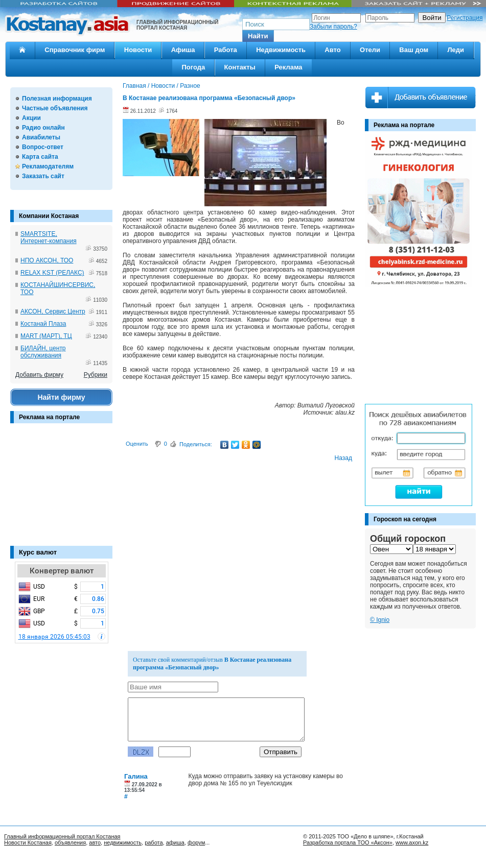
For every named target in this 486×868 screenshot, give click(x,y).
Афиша (183, 50)
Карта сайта (40, 157)
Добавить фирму (39, 375)
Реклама (288, 67)
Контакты (240, 67)
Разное (190, 86)
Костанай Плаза (43, 324)
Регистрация (465, 18)
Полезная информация (57, 99)
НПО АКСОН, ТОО (47, 260)
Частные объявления (55, 108)
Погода (193, 67)
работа (154, 842)
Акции (31, 118)
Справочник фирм (75, 50)
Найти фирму (61, 397)
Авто (332, 50)
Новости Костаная (28, 842)
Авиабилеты (41, 137)
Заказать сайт (43, 176)
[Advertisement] (61, 490)
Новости (138, 50)
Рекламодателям (48, 166)
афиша (175, 842)
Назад (343, 458)
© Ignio (380, 620)
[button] (258, 36)
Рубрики (96, 375)
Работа (226, 50)
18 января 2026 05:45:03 (54, 637)
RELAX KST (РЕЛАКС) (52, 273)
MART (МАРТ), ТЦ (46, 336)
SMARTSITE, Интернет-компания (49, 237)
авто (95, 842)
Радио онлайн (43, 128)
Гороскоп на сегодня (405, 519)
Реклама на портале (49, 417)
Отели (370, 50)
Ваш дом (414, 50)
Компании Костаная (49, 216)
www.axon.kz (412, 842)
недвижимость (123, 842)
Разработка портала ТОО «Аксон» (348, 842)
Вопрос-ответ (43, 147)
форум (196, 842)
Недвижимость (281, 50)
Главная (134, 86)
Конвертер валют (62, 571)
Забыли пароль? (333, 27)
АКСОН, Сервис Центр (53, 311)
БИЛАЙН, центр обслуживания (43, 352)
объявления (70, 842)
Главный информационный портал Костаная (62, 836)
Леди (456, 50)
